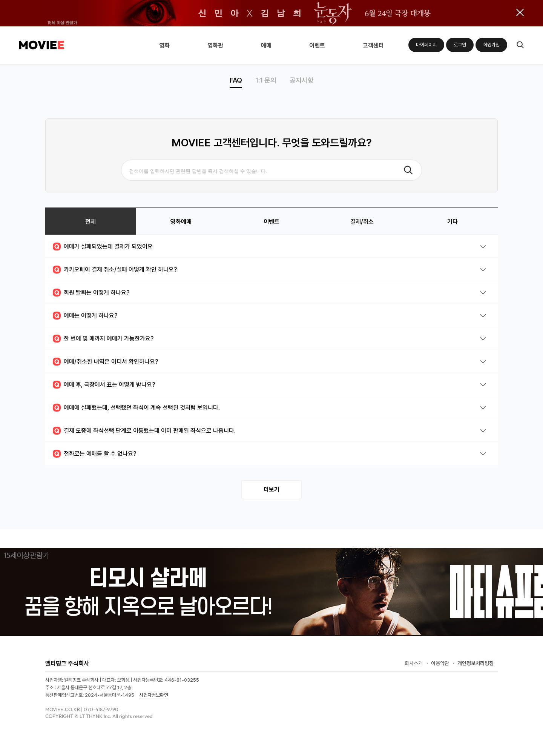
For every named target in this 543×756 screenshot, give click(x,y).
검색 (520, 45)
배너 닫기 (520, 12)
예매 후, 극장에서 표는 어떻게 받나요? (104, 385)
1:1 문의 (266, 81)
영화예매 (181, 222)
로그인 (460, 45)
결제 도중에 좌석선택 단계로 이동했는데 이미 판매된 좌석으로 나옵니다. (144, 431)
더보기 (271, 489)
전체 (90, 222)
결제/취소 (362, 222)
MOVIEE (41, 45)
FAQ (236, 81)
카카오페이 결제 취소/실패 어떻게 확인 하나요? (115, 270)
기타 (452, 222)
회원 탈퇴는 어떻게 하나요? (91, 293)
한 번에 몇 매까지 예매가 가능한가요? (103, 339)
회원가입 (491, 45)
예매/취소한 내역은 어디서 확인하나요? (105, 362)
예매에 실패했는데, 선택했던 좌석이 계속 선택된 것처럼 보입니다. (136, 408)
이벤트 (271, 222)
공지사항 (302, 81)
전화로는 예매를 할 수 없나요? (94, 454)
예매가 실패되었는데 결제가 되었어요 (103, 247)
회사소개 (414, 663)
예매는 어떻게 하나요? (85, 316)
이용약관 (440, 663)
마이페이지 (426, 45)
